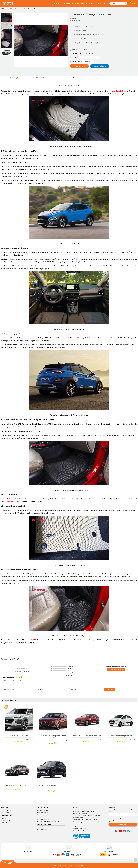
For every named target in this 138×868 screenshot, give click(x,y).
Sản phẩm (75, 3)
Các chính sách (42, 808)
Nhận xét (124, 78)
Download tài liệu (69, 78)
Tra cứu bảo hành (6, 820)
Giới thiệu (66, 3)
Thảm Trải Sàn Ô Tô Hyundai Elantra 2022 (53, 737)
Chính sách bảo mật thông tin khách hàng (48, 821)
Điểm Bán (4, 818)
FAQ (96, 78)
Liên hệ (106, 3)
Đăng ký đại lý (5, 823)
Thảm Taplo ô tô (6, 813)
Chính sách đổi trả (42, 817)
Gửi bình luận (109, 690)
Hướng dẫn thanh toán (43, 827)
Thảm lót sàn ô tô (17, 9)
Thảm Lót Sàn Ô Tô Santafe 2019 (17, 785)
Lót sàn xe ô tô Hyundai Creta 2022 (52, 785)
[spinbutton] (89, 58)
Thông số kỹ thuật (42, 78)
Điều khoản (120, 820)
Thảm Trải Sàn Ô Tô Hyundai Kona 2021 (87, 736)
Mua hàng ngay (80, 66)
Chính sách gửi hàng (43, 815)
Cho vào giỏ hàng (100, 66)
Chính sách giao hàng (43, 819)
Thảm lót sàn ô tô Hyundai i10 (121, 736)
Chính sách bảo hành (43, 813)
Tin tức (99, 3)
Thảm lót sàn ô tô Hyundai (33, 9)
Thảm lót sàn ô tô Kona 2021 (19, 736)
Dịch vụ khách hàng (44, 824)
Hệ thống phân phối (88, 3)
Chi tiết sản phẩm (14, 78)
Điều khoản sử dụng (42, 810)
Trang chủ (58, 3)
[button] (66, 41)
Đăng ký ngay (123, 825)
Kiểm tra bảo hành (42, 829)
